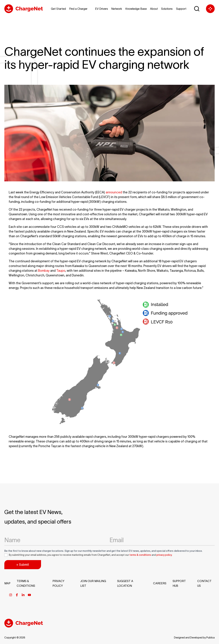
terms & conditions (140, 555)
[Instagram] (11, 595)
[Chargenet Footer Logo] (24, 626)
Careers (160, 583)
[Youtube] (29, 595)
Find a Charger (78, 9)
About (154, 9)
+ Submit (23, 565)
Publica (210, 638)
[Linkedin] (23, 595)
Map (7, 583)
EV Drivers (102, 9)
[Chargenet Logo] (25, 9)
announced (114, 192)
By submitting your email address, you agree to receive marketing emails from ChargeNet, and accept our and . (88, 555)
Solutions (167, 9)
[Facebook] (17, 595)
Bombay (44, 271)
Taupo (61, 271)
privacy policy (164, 555)
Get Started (58, 9)
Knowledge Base (136, 9)
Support (181, 9)
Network (117, 9)
